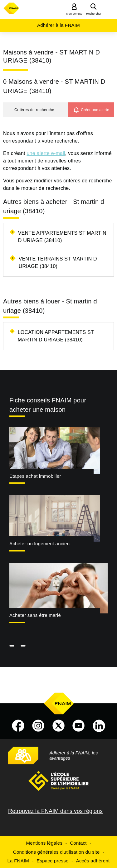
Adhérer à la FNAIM (58, 25)
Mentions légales (44, 843)
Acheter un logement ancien (39, 544)
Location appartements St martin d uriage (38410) (56, 336)
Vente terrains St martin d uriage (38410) (58, 263)
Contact (78, 843)
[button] (36, 110)
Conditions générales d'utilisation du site (56, 852)
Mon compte (74, 14)
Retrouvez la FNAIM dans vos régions (55, 811)
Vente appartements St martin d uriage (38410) (62, 237)
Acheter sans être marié (35, 615)
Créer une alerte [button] (95, 110)
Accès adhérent (93, 861)
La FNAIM (18, 861)
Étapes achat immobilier (35, 476)
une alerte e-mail (46, 153)
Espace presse (52, 861)
